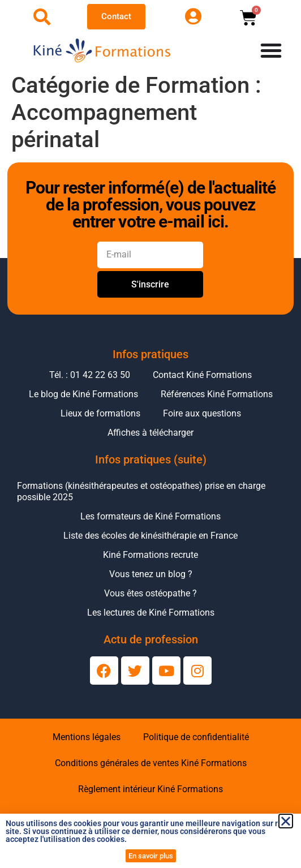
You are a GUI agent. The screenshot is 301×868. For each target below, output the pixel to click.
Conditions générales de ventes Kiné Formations (151, 763)
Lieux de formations (100, 413)
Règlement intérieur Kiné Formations (150, 789)
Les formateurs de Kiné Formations (150, 516)
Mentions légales (87, 737)
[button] (286, 821)
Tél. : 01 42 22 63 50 (90, 375)
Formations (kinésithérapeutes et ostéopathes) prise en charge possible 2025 (141, 491)
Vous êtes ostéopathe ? (150, 593)
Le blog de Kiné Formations (83, 394)
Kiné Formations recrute (150, 555)
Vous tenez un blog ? (151, 574)
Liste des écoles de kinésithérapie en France (150, 536)
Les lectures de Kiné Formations (151, 613)
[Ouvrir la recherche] (42, 17)
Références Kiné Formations (217, 394)
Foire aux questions (202, 413)
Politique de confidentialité (196, 737)
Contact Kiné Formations (202, 375)
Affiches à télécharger (150, 433)
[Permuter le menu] (271, 50)
